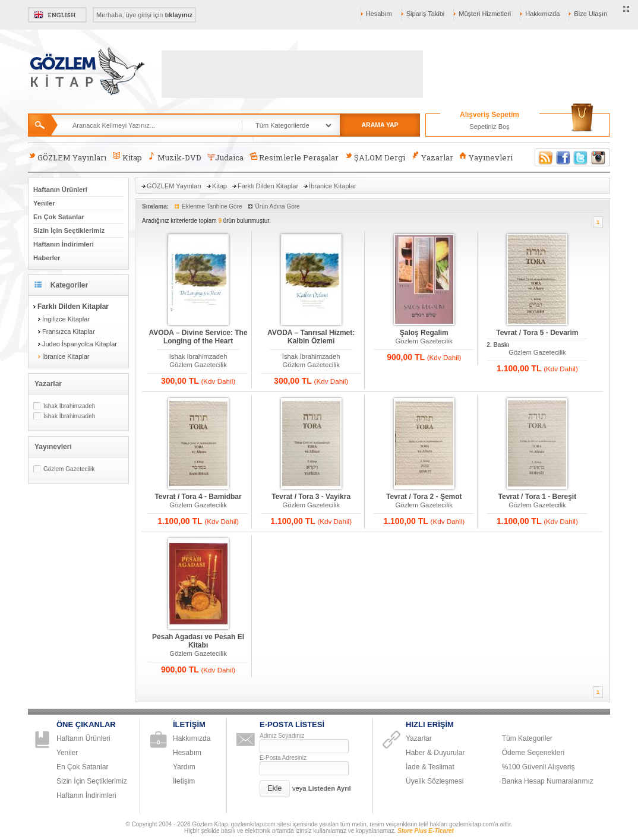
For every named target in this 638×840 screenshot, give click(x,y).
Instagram (599, 157)
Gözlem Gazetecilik (69, 469)
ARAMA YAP (380, 125)
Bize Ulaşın (590, 14)
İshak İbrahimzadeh (69, 416)
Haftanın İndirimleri (64, 244)
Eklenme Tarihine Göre (212, 206)
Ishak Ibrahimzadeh (69, 406)
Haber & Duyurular (435, 753)
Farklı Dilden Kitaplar (268, 186)
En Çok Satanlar (59, 217)
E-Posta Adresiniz (283, 758)
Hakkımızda (542, 14)
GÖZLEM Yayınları (67, 157)
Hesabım (379, 14)
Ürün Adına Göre (278, 206)
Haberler (47, 258)
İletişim (184, 781)
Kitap (127, 157)
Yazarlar (432, 157)
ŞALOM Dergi (375, 157)
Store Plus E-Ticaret (426, 831)
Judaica (225, 157)
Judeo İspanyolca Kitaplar (80, 344)
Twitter (581, 157)
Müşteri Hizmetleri (485, 14)
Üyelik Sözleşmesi (435, 781)
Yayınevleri (486, 157)
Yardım (184, 767)
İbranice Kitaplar (66, 356)
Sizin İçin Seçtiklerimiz (69, 230)
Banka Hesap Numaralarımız (548, 781)
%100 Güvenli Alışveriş (538, 767)
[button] (275, 789)
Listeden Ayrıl (330, 788)
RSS (544, 157)
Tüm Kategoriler (527, 738)
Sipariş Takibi (426, 14)
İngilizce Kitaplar (66, 319)
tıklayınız (179, 15)
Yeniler (44, 203)
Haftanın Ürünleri (60, 190)
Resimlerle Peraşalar (294, 157)
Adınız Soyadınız (282, 736)
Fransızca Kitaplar (69, 331)
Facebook (563, 157)
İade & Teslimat (430, 767)
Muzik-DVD (175, 157)
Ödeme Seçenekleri (533, 753)
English (57, 15)
